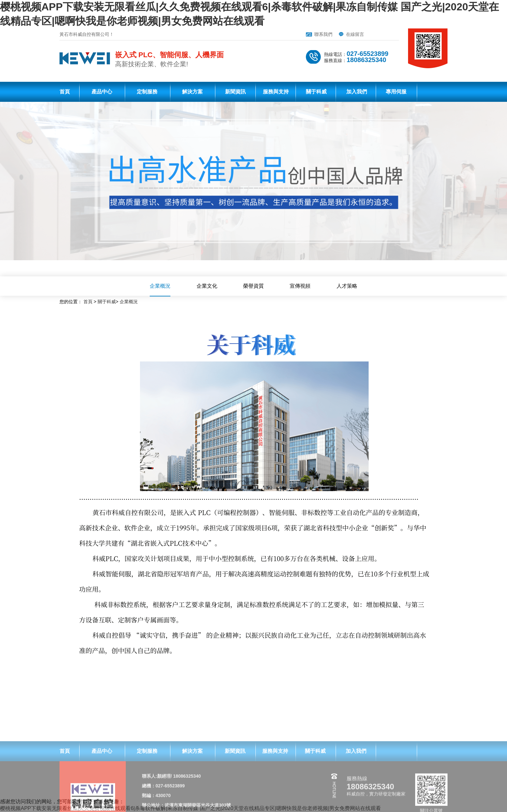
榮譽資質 (253, 286)
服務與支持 (276, 92)
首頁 (65, 92)
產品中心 (102, 92)
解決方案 (192, 92)
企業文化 (207, 286)
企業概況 (160, 286)
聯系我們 (323, 34)
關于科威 (316, 92)
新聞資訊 (235, 92)
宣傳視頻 (300, 286)
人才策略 (347, 286)
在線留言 (355, 34)
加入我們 (357, 92)
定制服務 (147, 92)
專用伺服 (396, 92)
